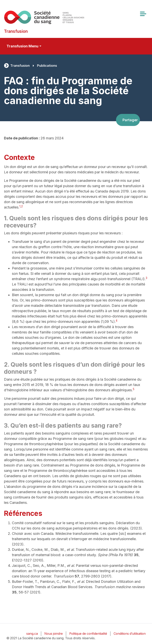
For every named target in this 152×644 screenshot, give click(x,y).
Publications (47, 66)
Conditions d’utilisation (130, 634)
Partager (130, 120)
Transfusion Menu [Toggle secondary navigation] (22, 46)
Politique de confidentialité (88, 634)
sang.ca (32, 634)
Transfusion (20, 66)
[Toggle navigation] (143, 14)
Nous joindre (54, 634)
